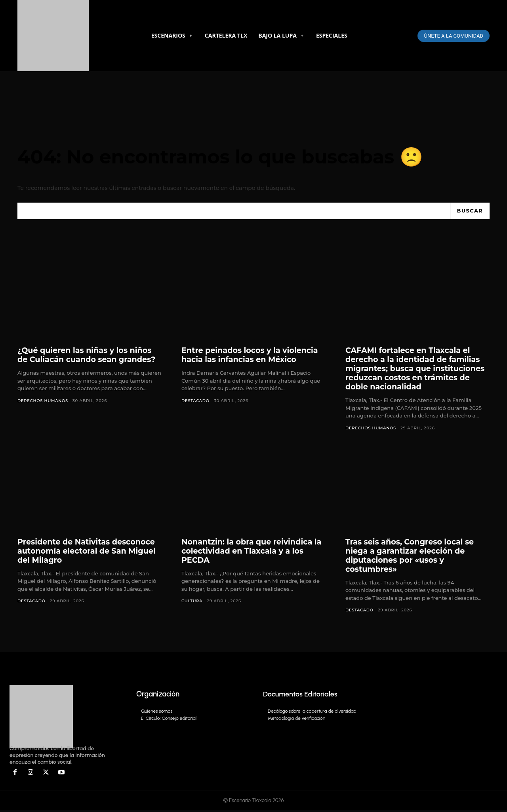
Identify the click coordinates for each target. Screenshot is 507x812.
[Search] (470, 212)
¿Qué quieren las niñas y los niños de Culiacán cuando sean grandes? (90, 356)
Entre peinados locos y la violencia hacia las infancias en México (253, 356)
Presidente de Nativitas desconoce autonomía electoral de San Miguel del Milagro (89, 552)
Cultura (192, 602)
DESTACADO (196, 402)
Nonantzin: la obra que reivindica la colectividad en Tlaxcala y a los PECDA (250, 552)
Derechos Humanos (43, 402)
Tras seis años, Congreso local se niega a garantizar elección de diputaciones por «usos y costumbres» (413, 557)
